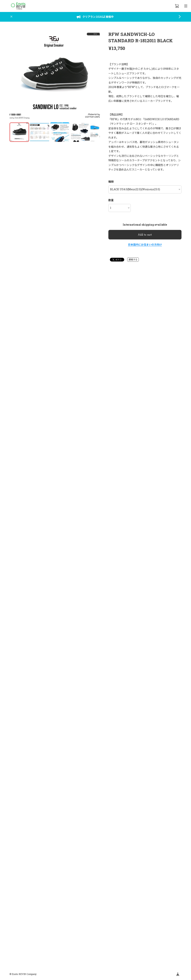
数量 (111, 200)
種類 (111, 182)
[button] (95, 76)
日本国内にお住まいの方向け (145, 245)
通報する (133, 259)
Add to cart (145, 235)
